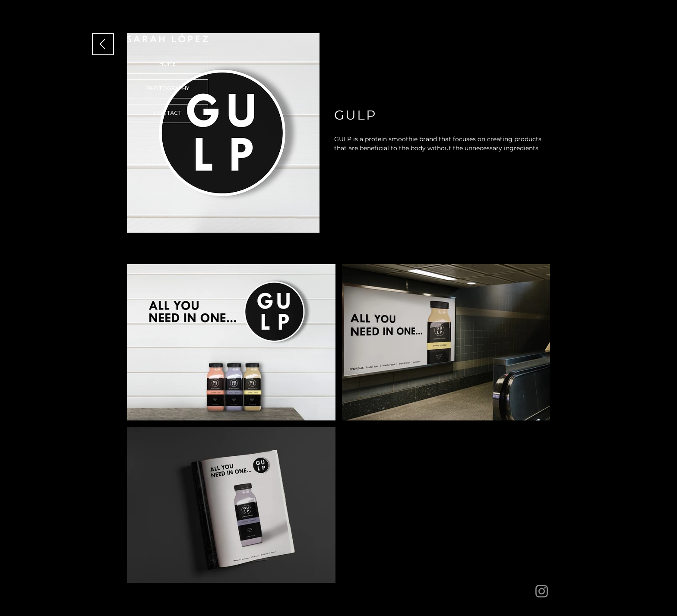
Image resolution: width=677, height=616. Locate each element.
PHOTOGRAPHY (168, 89)
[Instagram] (542, 591)
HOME (168, 64)
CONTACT (168, 113)
